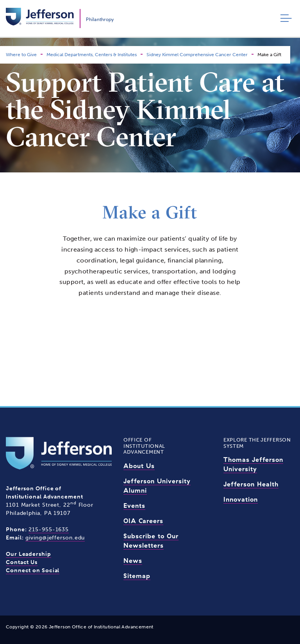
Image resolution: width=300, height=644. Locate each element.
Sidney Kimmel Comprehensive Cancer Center (197, 55)
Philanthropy (100, 19)
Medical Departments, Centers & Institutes (92, 55)
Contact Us (22, 562)
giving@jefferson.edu (55, 538)
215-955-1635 (49, 530)
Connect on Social (33, 570)
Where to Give (21, 55)
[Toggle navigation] (284, 19)
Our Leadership (29, 554)
